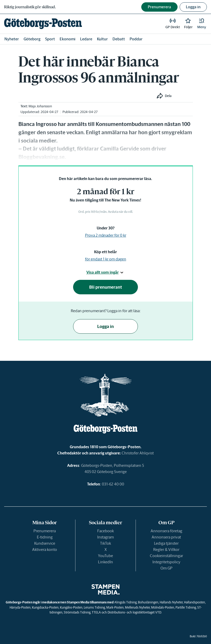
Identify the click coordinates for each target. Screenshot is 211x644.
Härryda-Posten (20, 607)
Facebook (105, 531)
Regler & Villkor (166, 549)
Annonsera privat (166, 537)
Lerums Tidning (94, 607)
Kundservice (45, 543)
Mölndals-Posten (163, 607)
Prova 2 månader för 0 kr (106, 235)
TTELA (96, 612)
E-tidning (45, 537)
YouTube (105, 556)
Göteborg (32, 39)
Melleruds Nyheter (137, 607)
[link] (43, 24)
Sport (50, 39)
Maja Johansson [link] (40, 106)
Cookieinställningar (166, 556)
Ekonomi (68, 39)
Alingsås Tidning (125, 602)
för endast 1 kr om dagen (106, 259)
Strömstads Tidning (77, 612)
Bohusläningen (148, 602)
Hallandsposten (195, 602)
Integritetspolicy (166, 562)
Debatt (119, 39)
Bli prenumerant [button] (106, 287)
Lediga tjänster (166, 543)
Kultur (102, 39)
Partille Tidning (186, 607)
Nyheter (12, 39)
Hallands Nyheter (171, 602)
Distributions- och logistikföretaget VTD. (135, 612)
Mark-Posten (115, 607)
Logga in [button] (193, 7)
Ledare (86, 39)
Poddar (136, 39)
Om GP (166, 568)
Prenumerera (45, 531)
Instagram (105, 537)
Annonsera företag (166, 531)
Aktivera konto (45, 549)
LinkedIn (105, 562)
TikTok (105, 543)
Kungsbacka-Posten (45, 607)
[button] (202, 24)
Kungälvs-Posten (71, 607)
